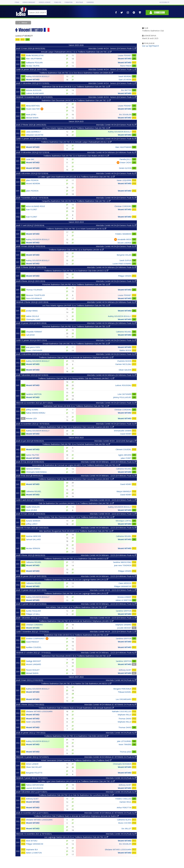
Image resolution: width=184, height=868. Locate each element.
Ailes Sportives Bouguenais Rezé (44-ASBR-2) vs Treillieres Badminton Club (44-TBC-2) (76, 531)
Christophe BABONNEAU (36, 472)
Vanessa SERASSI (33, 469)
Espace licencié (45, 2)
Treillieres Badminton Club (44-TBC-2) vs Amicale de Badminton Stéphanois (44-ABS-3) (76, 621)
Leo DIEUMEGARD (124, 699)
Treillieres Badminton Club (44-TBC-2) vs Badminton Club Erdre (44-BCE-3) (76, 271)
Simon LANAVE (32, 764)
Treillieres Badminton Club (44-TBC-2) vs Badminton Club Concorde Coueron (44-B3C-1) (76, 427)
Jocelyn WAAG (32, 311)
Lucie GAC (30, 159)
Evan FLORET (32, 209)
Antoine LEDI (31, 418)
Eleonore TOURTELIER (35, 295)
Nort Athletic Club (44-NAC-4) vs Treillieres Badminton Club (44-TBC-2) (76, 607)
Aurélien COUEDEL (34, 647)
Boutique (79, 2)
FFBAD (17, 2)
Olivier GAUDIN (125, 370)
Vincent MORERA (33, 183)
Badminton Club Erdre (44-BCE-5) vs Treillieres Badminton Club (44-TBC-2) (76, 635)
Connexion (157, 12)
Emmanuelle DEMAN (123, 431)
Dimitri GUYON (125, 168)
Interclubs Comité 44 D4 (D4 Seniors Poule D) (116, 225)
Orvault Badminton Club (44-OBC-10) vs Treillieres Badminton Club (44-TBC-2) (76, 344)
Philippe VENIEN (125, 276)
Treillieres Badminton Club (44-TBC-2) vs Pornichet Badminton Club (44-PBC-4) (76, 444)
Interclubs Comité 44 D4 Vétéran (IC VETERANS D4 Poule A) (110, 704)
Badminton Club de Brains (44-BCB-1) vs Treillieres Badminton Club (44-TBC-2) (76, 87)
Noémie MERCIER (33, 536)
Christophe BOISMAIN (122, 764)
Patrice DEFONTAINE (35, 785)
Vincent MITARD (125, 59)
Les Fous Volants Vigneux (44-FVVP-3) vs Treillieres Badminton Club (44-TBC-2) (76, 128)
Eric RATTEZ (126, 90)
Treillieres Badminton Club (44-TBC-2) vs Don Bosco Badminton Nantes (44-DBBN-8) (76, 73)
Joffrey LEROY (32, 524)
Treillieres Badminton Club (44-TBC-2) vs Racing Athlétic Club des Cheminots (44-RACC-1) (76, 378)
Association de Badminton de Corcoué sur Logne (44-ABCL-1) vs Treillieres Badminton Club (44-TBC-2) (76, 465)
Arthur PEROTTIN (124, 808)
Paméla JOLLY (125, 159)
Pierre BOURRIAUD (34, 298)
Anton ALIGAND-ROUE (35, 206)
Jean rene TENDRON (123, 565)
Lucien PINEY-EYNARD (122, 264)
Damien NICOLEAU (123, 364)
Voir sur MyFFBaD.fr (150, 46)
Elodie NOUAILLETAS (35, 55)
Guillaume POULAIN (34, 63)
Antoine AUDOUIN (34, 90)
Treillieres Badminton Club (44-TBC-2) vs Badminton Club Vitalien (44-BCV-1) (76, 156)
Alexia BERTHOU (33, 106)
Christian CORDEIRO (123, 206)
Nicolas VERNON (33, 548)
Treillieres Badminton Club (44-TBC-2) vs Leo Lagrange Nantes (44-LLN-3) (76, 593)
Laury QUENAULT (33, 132)
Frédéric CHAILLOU (123, 799)
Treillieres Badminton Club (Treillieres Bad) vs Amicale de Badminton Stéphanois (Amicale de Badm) (76, 816)
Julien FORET (126, 458)
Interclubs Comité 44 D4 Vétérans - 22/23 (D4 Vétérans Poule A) (109, 462)
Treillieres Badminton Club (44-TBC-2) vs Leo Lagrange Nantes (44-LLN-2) (76, 580)
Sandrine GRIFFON (34, 394)
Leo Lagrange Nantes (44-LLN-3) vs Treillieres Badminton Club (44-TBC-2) (76, 837)
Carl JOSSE (30, 335)
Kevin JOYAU (31, 114)
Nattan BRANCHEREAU (36, 413)
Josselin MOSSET (124, 628)
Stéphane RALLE (125, 715)
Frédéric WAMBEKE (123, 234)
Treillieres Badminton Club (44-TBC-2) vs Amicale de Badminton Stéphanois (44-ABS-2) (76, 357)
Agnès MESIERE (125, 455)
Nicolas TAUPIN (33, 66)
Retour (24, 23)
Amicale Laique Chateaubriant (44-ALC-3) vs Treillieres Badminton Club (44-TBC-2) (76, 52)
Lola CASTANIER (124, 394)
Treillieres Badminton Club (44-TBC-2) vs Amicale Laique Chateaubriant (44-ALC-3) (76, 142)
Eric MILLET (126, 829)
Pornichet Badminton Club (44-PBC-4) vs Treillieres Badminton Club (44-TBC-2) (76, 284)
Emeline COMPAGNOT (35, 638)
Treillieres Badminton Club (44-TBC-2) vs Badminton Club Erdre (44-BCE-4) (76, 736)
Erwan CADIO (126, 162)
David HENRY (126, 434)
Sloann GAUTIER (33, 109)
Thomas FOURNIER (34, 290)
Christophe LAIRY (33, 319)
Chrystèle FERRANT (34, 332)
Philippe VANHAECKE (123, 586)
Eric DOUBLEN (125, 114)
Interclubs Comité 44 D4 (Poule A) (121, 680)
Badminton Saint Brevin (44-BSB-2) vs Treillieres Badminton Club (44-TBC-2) (76, 406)
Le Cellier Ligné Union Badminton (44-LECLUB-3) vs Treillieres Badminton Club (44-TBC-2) (76, 177)
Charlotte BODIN (124, 361)
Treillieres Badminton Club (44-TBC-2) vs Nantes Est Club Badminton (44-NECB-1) (76, 684)
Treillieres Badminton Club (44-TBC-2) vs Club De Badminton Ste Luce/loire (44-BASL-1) (76, 795)
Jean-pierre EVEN (33, 347)
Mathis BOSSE (125, 350)
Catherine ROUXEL (124, 332)
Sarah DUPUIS (125, 260)
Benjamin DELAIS (124, 255)
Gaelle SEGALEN (33, 507)
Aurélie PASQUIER (33, 611)
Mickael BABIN (32, 118)
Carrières (90, 2)
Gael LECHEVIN (125, 80)
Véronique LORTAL (123, 521)
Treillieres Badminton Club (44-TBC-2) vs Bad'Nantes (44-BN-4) (76, 250)
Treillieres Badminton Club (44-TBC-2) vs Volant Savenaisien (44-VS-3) (76, 229)
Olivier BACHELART (34, 767)
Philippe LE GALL (33, 614)
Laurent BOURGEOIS (35, 788)
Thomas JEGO (126, 752)
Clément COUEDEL (123, 449)
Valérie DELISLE (32, 316)
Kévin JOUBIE (31, 510)
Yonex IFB (57, 2)
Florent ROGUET (33, 670)
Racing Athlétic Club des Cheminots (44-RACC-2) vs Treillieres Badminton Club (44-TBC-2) (76, 517)
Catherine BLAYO (124, 820)
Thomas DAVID (125, 719)
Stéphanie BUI (32, 850)
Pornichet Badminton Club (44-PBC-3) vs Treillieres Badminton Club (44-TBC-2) (76, 326)
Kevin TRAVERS (125, 744)
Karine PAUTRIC (33, 455)
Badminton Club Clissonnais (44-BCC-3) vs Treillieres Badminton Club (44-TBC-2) (76, 656)
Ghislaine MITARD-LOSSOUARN (39, 711)
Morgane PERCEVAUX (122, 689)
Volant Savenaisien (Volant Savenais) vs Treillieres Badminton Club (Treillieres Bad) (76, 760)
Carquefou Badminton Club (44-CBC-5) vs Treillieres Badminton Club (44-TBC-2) (76, 201)
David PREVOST (33, 642)
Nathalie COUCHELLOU (122, 711)
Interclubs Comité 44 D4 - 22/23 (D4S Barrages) (115, 441)
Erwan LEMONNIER (34, 350)
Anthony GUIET (125, 670)
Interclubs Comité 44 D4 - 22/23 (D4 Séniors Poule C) (113, 500)
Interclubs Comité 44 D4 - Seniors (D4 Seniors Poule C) (112, 48)
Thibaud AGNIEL (125, 692)
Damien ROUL (125, 802)
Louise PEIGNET (125, 55)
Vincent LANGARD (33, 664)
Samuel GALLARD (33, 539)
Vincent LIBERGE (124, 243)
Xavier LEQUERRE (124, 180)
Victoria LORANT (124, 597)
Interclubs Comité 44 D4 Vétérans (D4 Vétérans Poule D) (112, 267)
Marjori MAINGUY (124, 491)
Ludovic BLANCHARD (35, 93)
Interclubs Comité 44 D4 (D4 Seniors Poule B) (116, 125)
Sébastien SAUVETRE (35, 135)
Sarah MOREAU (125, 76)
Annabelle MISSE (124, 239)
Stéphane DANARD (123, 625)
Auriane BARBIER (33, 521)
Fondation (68, 2)
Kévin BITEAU (32, 841)
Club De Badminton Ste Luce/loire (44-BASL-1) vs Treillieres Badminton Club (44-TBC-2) (76, 503)
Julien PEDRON (32, 180)
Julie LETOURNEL (124, 741)
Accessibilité (164, 2)
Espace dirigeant (29, 2)
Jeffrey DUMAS (32, 410)
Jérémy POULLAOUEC (122, 397)
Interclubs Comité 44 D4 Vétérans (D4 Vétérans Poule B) (112, 152)
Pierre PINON (126, 66)
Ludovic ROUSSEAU (123, 385)
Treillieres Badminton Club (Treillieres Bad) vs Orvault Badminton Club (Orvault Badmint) (76, 708)
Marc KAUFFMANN (34, 59)
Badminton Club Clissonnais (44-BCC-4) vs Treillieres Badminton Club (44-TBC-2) (76, 100)
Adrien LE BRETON (123, 600)
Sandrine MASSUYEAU (122, 562)
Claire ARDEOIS (125, 583)
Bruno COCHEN (125, 823)
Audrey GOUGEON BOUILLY (38, 76)
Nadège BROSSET (33, 661)
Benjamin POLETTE (34, 773)
